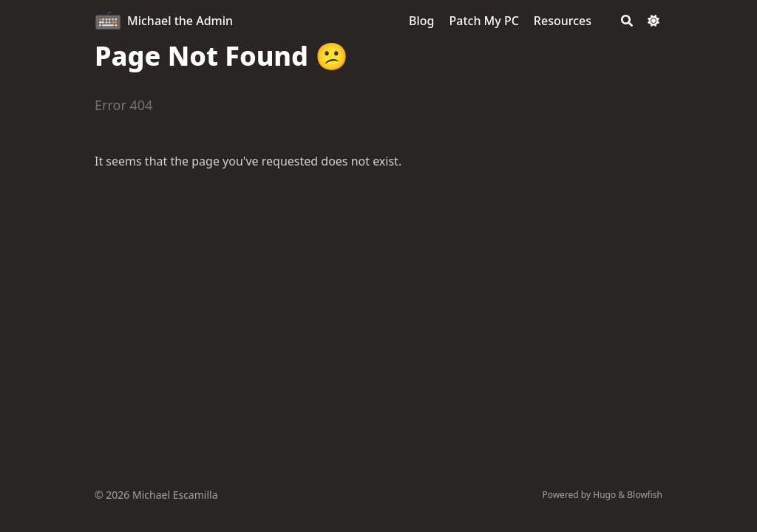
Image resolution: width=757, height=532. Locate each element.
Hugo (604, 495)
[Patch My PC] (484, 21)
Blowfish (645, 495)
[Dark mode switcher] (654, 21)
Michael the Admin (180, 21)
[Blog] (421, 21)
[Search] (627, 21)
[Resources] (563, 21)
